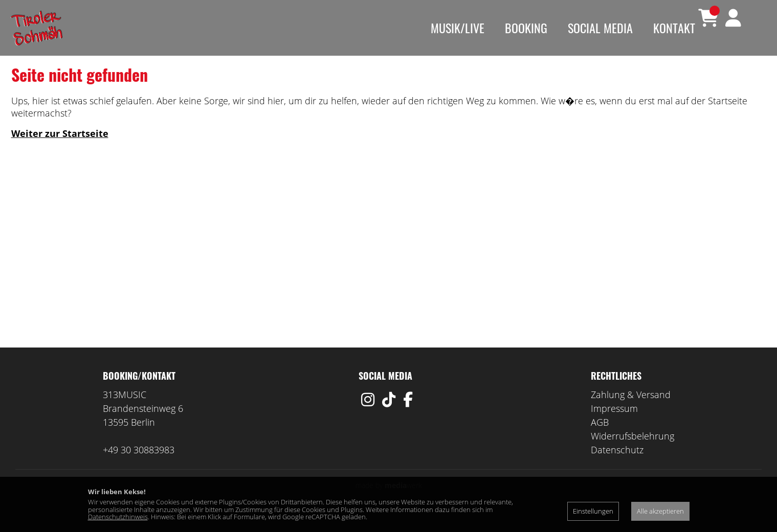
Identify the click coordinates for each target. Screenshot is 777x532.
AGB (600, 437)
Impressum (614, 424)
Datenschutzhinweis (118, 517)
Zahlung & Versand (631, 410)
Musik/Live (458, 28)
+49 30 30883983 (139, 465)
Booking (526, 28)
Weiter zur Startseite (60, 149)
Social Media (600, 28)
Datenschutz (617, 465)
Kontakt (674, 28)
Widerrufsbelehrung (632, 451)
